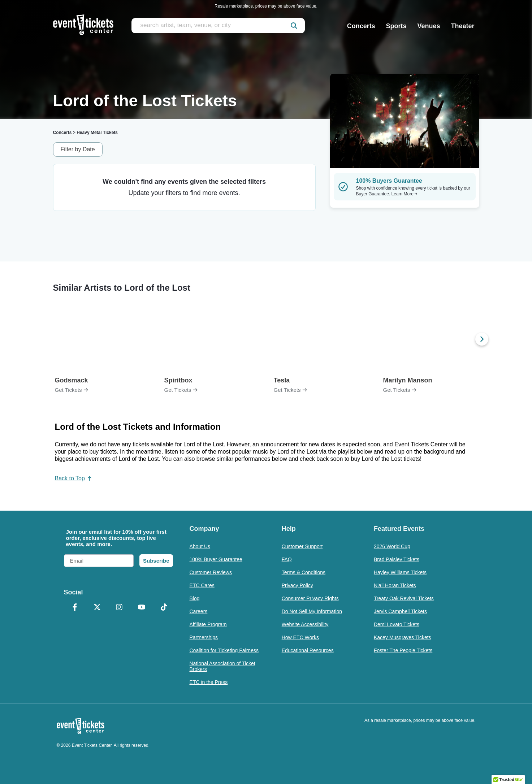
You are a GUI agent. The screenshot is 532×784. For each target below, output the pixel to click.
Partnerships (204, 637)
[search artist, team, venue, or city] (218, 26)
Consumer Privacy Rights (310, 598)
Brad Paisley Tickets (397, 559)
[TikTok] (164, 608)
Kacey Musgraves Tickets (403, 637)
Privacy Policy (297, 585)
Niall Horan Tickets (395, 585)
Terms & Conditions (304, 572)
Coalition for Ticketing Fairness (224, 650)
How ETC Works (300, 637)
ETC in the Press (209, 682)
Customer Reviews (211, 572)
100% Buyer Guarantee (216, 559)
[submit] (294, 26)
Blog (195, 598)
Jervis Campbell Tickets (400, 611)
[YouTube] (142, 608)
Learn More (405, 194)
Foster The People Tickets (403, 650)
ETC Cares (202, 585)
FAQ (287, 559)
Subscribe (156, 561)
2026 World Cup (392, 546)
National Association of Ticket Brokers (222, 666)
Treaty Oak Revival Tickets (404, 598)
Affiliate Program (208, 624)
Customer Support (302, 546)
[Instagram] (120, 608)
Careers (199, 611)
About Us (200, 546)
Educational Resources (308, 650)
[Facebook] (75, 608)
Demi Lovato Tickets (397, 624)
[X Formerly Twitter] (97, 608)
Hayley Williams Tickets (400, 572)
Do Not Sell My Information (312, 611)
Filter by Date (78, 149)
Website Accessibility (305, 624)
